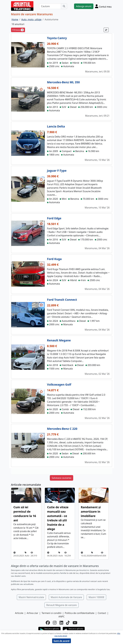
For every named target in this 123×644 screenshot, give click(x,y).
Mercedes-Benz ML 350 (63, 82)
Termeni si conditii (51, 613)
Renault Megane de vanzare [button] (61, 605)
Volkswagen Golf (59, 384)
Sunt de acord (61, 641)
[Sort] (106, 30)
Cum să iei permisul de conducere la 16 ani (25, 514)
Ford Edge (54, 218)
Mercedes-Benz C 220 (62, 429)
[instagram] (55, 623)
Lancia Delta (56, 126)
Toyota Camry (57, 38)
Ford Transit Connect (62, 300)
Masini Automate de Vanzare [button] (66, 597)
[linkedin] (61, 623)
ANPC (61, 617)
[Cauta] (64, 6)
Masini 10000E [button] (96, 597)
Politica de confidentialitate (80, 613)
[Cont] (103, 6)
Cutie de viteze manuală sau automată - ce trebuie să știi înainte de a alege (58, 518)
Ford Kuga (54, 259)
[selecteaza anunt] (41, 45)
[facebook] (48, 623)
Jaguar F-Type (57, 171)
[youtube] (75, 623)
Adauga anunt (84, 6)
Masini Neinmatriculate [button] (31, 597)
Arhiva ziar (32, 613)
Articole (19, 613)
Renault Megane (59, 340)
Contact (102, 613)
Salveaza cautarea (61, 478)
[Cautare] (50, 6)
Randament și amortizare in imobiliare (91, 512)
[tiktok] (68, 623)
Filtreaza (18, 30)
